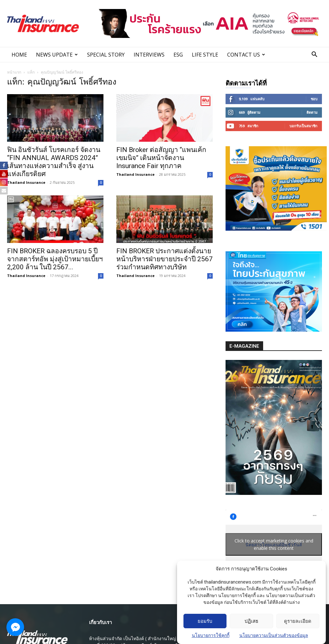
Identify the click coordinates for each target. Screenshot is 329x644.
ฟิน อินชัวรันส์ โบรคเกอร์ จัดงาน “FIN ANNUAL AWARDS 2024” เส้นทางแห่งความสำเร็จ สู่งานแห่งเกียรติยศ (54, 162)
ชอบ (314, 99)
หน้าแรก (14, 72)
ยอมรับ (205, 621)
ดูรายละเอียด (298, 621)
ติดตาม (312, 112)
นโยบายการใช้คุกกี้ (211, 636)
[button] (314, 55)
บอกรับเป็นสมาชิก (303, 126)
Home (19, 55)
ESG (178, 55)
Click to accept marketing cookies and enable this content (274, 544)
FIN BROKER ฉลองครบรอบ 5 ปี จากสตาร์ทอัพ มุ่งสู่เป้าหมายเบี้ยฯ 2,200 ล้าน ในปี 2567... (55, 259)
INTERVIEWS (149, 55)
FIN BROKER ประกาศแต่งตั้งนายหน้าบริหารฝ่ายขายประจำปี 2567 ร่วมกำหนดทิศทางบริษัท (164, 259)
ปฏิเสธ (251, 621)
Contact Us (246, 55)
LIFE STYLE (205, 55)
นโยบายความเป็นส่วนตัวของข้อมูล (274, 636)
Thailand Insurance (26, 182)
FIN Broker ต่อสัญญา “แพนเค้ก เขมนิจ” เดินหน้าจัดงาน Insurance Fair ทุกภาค (161, 158)
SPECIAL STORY (106, 55)
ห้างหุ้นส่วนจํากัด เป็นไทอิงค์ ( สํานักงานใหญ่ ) (134, 638)
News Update (57, 55)
